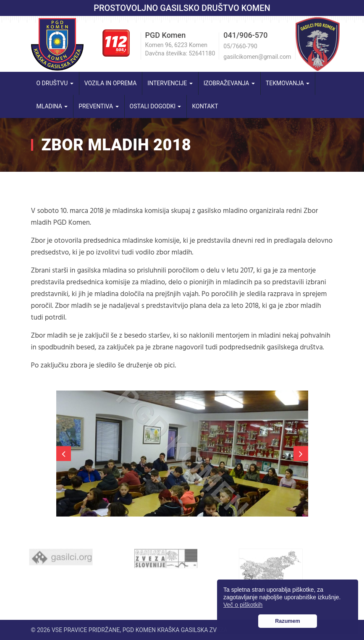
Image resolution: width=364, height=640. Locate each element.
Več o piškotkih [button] (243, 605)
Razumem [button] (288, 621)
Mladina (52, 106)
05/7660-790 (240, 46)
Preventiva (98, 106)
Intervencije (170, 83)
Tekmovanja (288, 83)
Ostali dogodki (156, 106)
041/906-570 (245, 35)
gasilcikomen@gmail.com (257, 57)
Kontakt (205, 106)
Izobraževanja (229, 83)
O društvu (55, 83)
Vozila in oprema (111, 83)
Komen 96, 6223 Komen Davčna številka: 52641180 (180, 49)
